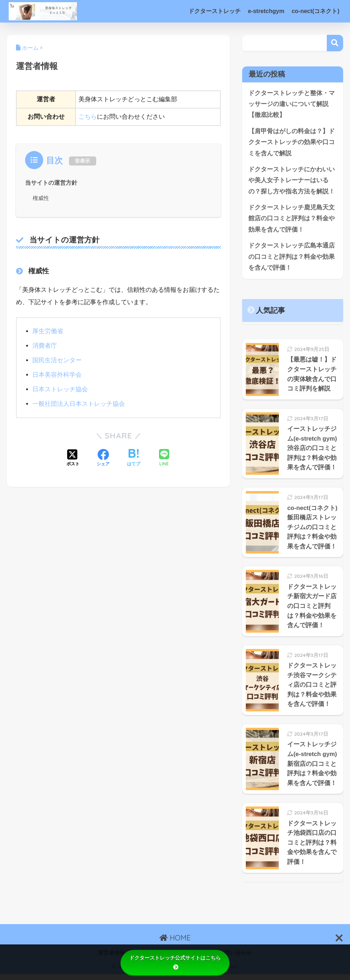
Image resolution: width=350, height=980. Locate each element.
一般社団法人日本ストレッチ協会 (79, 404)
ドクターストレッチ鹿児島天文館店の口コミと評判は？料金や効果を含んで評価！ (292, 220)
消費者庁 (45, 346)
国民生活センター (57, 360)
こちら (88, 117)
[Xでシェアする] (73, 458)
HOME (175, 944)
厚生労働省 (48, 331)
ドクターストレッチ (215, 11)
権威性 (41, 198)
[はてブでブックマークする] (134, 458)
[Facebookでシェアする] (103, 458)
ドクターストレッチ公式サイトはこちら (175, 962)
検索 (335, 43)
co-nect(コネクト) (316, 11)
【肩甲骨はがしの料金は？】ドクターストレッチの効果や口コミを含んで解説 (292, 143)
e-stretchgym (266, 11)
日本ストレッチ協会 (60, 389)
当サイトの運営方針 (51, 183)
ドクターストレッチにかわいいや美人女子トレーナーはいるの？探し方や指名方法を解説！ (292, 181)
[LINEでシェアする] (164, 458)
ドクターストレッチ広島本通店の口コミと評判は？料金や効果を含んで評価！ (292, 258)
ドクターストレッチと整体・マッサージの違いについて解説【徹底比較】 (292, 104)
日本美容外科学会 (57, 375)
